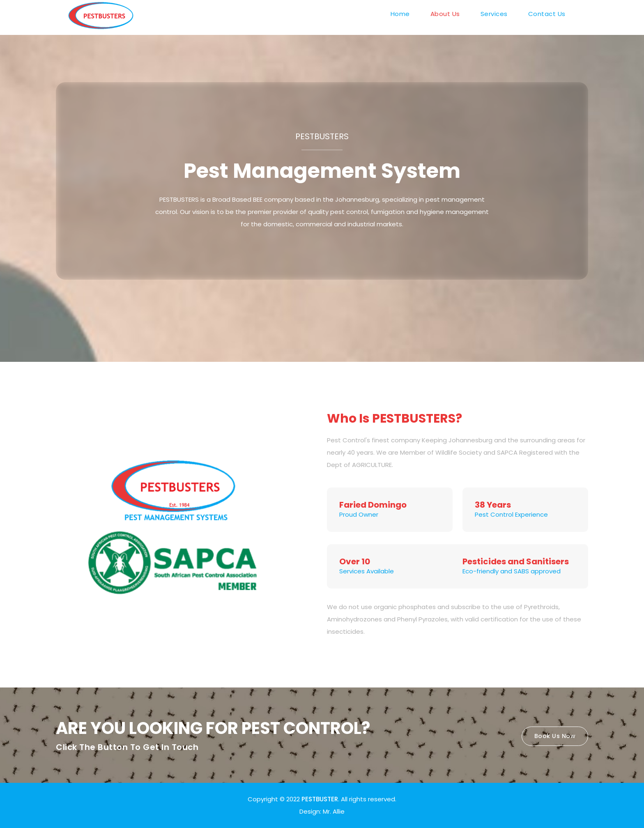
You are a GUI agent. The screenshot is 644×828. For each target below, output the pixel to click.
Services (494, 14)
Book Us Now (555, 736)
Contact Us (547, 14)
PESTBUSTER (320, 799)
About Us (445, 14)
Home (400, 14)
